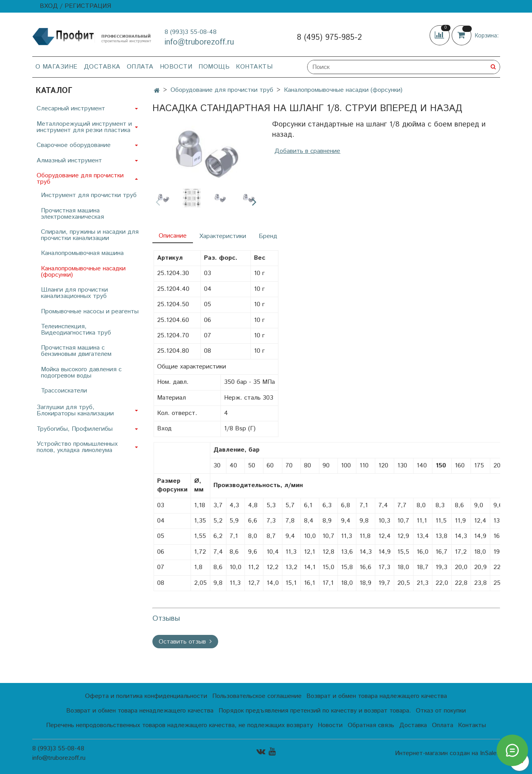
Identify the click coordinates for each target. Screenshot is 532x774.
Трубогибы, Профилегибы (75, 429)
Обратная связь (371, 725)
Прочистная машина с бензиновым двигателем (76, 351)
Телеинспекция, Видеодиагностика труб (76, 330)
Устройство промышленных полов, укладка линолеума (77, 447)
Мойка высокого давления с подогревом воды (81, 373)
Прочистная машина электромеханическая (72, 214)
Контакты (254, 67)
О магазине (57, 67)
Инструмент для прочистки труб (89, 195)
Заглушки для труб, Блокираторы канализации (75, 410)
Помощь (214, 67)
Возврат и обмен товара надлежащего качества (377, 696)
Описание (173, 236)
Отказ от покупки (441, 711)
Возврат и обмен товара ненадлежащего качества (140, 711)
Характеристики (223, 236)
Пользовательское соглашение (257, 696)
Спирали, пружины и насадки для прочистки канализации (90, 235)
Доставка (102, 67)
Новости (176, 67)
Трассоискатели (64, 391)
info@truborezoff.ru (199, 42)
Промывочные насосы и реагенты (90, 312)
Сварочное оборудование (74, 145)
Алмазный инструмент (69, 161)
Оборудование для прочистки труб (222, 90)
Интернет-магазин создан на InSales (447, 754)
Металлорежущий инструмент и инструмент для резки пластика (84, 127)
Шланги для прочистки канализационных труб (74, 293)
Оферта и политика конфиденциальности (146, 696)
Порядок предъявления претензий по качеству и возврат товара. (315, 711)
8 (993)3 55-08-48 (191, 32)
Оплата (140, 67)
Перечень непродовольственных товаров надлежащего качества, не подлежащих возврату (180, 725)
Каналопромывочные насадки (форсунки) (343, 90)
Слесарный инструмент (71, 109)
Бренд (268, 236)
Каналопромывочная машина (82, 253)
